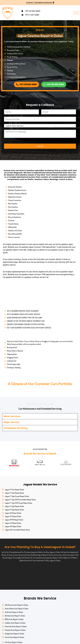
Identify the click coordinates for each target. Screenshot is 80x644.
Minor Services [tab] (12, 416)
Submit (40, 146)
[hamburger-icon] (76, 13)
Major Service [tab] (11, 422)
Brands (40, 30)
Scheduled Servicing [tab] (15, 428)
